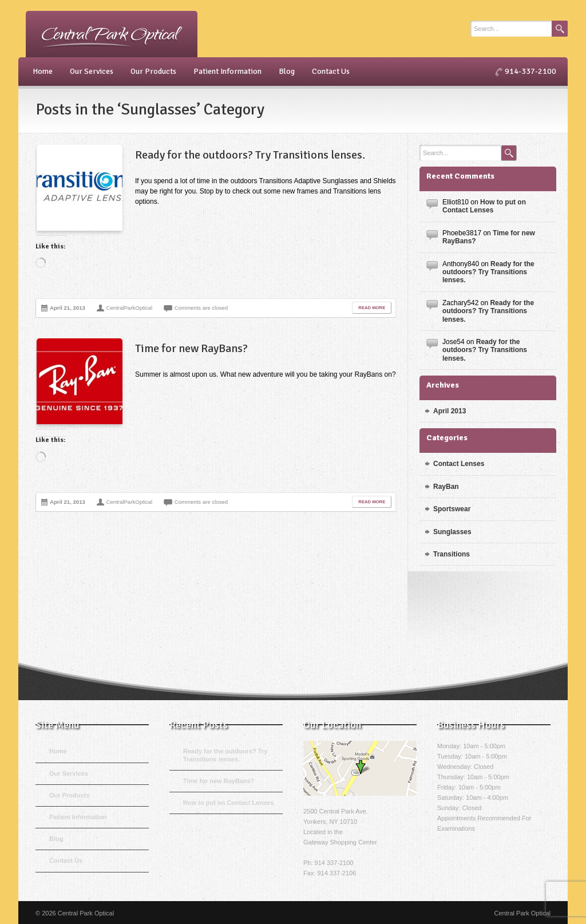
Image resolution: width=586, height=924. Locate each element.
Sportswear (452, 509)
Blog (287, 71)
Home (43, 71)
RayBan (446, 487)
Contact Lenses (459, 464)
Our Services (92, 71)
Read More (372, 308)
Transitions (452, 554)
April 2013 (450, 411)
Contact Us (331, 71)
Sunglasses (452, 532)
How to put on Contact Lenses (484, 206)
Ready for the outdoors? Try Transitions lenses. (250, 155)
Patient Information (227, 71)
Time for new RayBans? (191, 348)
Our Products (153, 71)
